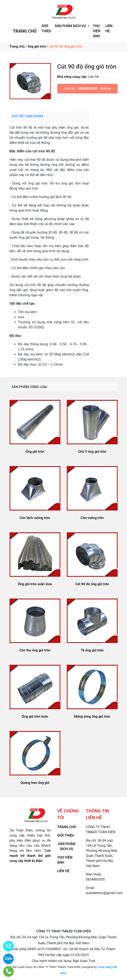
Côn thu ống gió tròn (35, 650)
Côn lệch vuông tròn (35, 518)
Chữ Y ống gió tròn (92, 452)
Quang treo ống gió (35, 783)
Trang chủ (17, 46)
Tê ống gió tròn (92, 650)
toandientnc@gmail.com (104, 893)
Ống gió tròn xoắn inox (35, 584)
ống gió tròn (37, 46)
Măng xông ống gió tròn (92, 716)
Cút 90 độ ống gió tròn (92, 584)
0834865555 (88, 89)
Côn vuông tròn (92, 518)
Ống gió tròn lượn (35, 716)
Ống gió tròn (35, 452)
